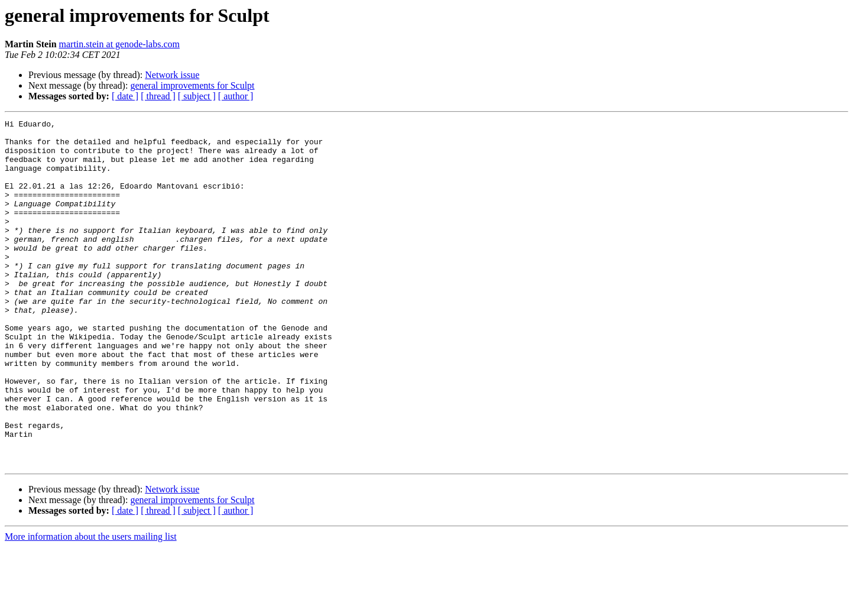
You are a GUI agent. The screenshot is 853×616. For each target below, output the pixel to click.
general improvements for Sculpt (192, 85)
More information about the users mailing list (91, 606)
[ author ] (236, 96)
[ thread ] (158, 96)
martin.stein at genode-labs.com (119, 44)
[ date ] (125, 96)
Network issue (172, 75)
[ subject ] (197, 96)
